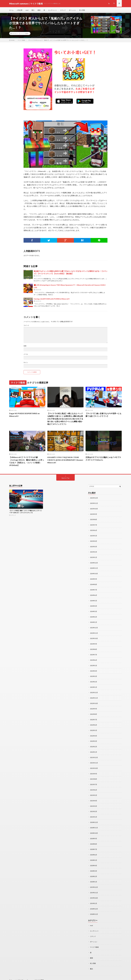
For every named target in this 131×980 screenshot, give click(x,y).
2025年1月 (94, 558)
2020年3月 (94, 867)
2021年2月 (94, 809)
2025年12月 (94, 499)
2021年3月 (94, 803)
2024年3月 (94, 611)
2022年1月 (94, 750)
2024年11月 (94, 569)
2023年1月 (94, 686)
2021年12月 (94, 755)
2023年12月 (94, 627)
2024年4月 (94, 606)
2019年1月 (94, 899)
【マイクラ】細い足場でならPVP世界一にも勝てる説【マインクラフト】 (104, 415)
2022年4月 (94, 734)
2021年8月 (94, 777)
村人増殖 (82, 10)
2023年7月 (94, 654)
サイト (26, 363)
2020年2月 (94, 873)
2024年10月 (94, 574)
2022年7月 (94, 718)
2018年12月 (94, 905)
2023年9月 (94, 643)
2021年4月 (94, 798)
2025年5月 (94, 536)
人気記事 (20, 10)
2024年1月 (94, 622)
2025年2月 (94, 553)
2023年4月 (94, 670)
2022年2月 (94, 745)
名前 (25, 346)
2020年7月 (94, 846)
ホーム (11, 10)
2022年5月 (94, 729)
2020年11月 (94, 825)
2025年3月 (94, 547)
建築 (39, 10)
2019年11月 (94, 889)
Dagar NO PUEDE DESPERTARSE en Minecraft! (25, 415)
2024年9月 (94, 579)
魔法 (33, 10)
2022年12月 (94, 691)
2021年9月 (94, 771)
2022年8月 (94, 713)
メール (26, 355)
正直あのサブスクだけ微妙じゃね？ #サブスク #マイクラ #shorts (103, 460)
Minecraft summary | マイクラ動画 (33, 975)
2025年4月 (94, 542)
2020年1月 (94, 878)
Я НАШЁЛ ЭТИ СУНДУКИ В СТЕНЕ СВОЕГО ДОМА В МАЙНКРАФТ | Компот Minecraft (64, 461)
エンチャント (53, 10)
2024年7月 (94, 590)
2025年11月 (94, 504)
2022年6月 (94, 723)
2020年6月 (94, 851)
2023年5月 (94, 665)
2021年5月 (94, 793)
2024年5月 (94, 601)
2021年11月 (94, 761)
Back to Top (66, 479)
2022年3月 (94, 739)
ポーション (72, 10)
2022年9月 (94, 707)
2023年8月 (94, 649)
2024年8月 (94, 585)
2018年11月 (94, 910)
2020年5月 (94, 857)
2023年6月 (94, 659)
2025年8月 (94, 520)
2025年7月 (94, 526)
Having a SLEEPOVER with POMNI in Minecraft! (52, 299)
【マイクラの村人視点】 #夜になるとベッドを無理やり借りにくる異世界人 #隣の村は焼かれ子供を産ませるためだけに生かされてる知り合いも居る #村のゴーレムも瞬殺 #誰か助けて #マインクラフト (65, 420)
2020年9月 (94, 835)
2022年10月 (94, 702)
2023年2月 (94, 681)
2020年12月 (94, 819)
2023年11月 (94, 633)
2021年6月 (94, 787)
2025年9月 (94, 515)
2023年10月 (94, 638)
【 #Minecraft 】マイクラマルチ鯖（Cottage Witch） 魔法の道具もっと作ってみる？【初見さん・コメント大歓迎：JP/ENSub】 (27, 462)
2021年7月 (94, 782)
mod (27, 10)
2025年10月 (94, 510)
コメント (26, 326)
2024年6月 (94, 595)
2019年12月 (94, 883)
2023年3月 (94, 675)
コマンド (63, 10)
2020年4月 (94, 862)
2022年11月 (94, 697)
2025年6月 (94, 531)
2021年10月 (94, 766)
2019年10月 (94, 894)
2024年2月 (94, 617)
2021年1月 (94, 814)
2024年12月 (94, 563)
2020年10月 (94, 830)
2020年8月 (94, 841)
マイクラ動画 (24, 34)
